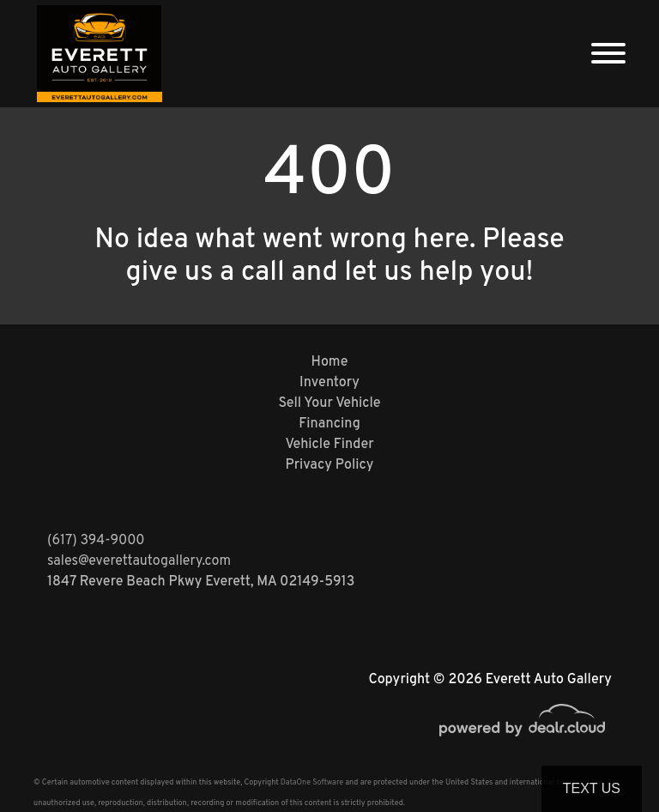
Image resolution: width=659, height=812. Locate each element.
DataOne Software (312, 782)
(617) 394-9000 (96, 541)
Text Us (592, 788)
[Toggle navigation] (608, 54)
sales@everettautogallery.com (139, 561)
